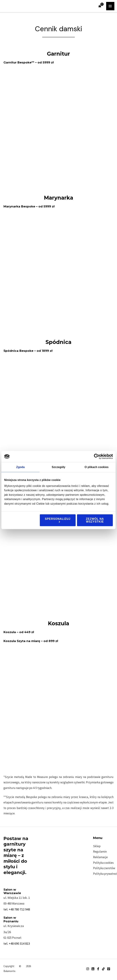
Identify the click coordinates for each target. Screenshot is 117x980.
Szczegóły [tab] (58, 467)
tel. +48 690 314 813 (17, 943)
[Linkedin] (93, 969)
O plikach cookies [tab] (96, 467)
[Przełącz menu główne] (110, 6)
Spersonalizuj (58, 520)
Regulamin (100, 852)
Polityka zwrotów (104, 868)
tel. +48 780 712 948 (17, 909)
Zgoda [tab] (20, 467)
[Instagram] (88, 969)
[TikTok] (103, 969)
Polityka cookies (103, 863)
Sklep (97, 846)
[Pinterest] (109, 969)
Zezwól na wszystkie (95, 520)
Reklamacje (100, 857)
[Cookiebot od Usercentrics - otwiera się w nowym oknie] (98, 456)
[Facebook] (98, 969)
